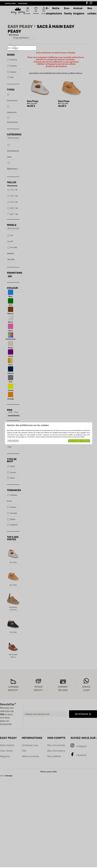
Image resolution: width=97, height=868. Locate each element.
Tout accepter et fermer (79, 441)
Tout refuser (13, 441)
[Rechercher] (15, 48)
